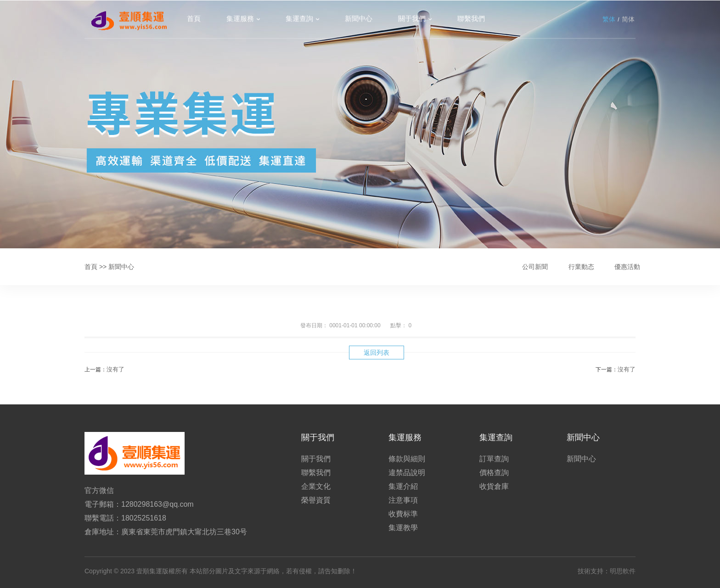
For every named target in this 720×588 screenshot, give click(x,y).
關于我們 (412, 19)
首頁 (194, 19)
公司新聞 (535, 267)
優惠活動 (627, 267)
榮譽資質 (316, 500)
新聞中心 (359, 19)
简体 (628, 20)
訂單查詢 (494, 459)
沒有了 (115, 369)
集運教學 (403, 528)
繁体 (609, 20)
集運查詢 (299, 19)
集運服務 (240, 19)
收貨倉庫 (494, 486)
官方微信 (99, 490)
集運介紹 (403, 486)
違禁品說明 (407, 473)
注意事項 (403, 500)
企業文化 (316, 486)
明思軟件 (623, 571)
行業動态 (581, 267)
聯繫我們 (471, 19)
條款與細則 (407, 459)
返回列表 (377, 353)
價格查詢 (494, 473)
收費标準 (403, 514)
